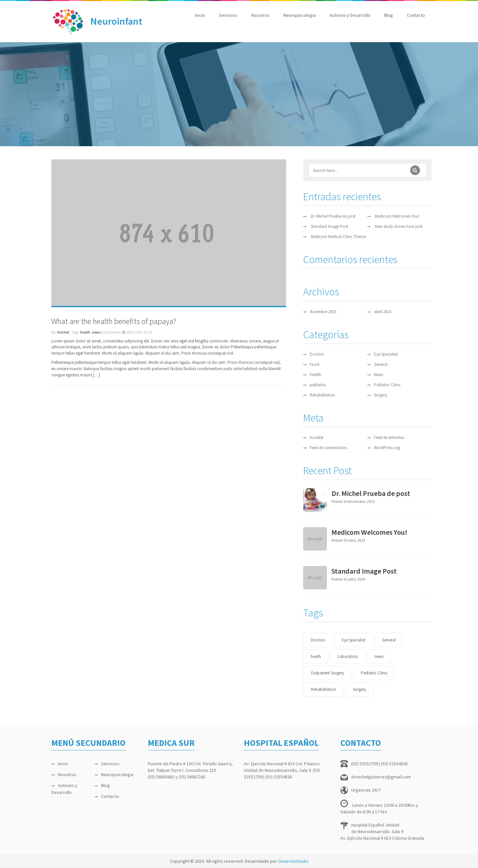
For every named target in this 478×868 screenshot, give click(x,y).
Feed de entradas (389, 437)
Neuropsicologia (300, 15)
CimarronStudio (293, 861)
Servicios (228, 15)
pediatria (318, 385)
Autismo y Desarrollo (350, 15)
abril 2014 (382, 312)
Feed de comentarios (328, 448)
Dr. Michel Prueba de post (333, 216)
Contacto (416, 15)
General (381, 364)
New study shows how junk (399, 226)
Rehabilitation (322, 395)
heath (85, 332)
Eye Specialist (386, 354)
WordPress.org (387, 448)
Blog (389, 15)
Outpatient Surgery (327, 673)
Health (316, 375)
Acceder (317, 437)
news (96, 332)
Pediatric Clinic (387, 385)
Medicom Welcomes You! (397, 216)
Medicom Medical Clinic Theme (338, 237)
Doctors (317, 354)
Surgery (381, 395)
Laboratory (348, 656)
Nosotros (260, 15)
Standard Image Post (330, 226)
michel (63, 332)
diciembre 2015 (323, 312)
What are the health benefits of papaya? (114, 321)
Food (315, 364)
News (379, 375)
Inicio (200, 15)
